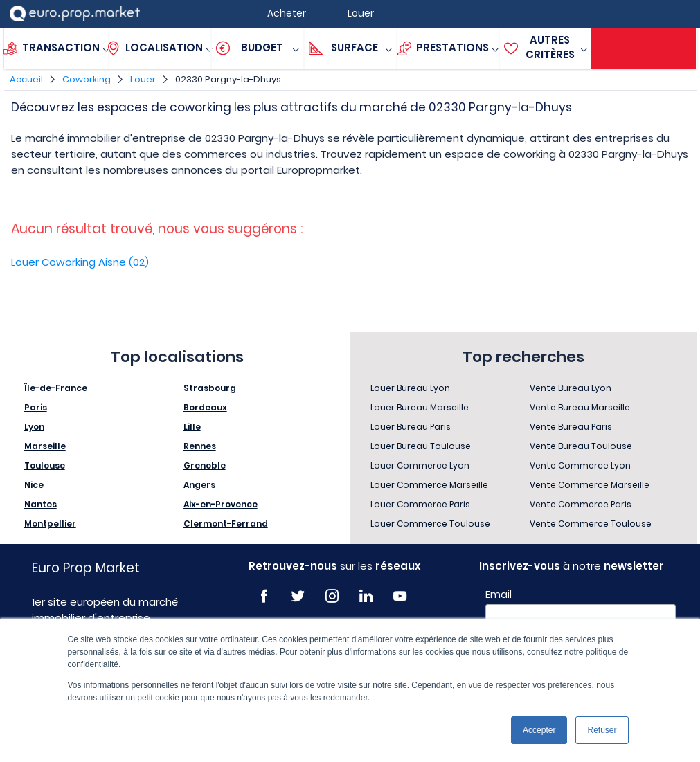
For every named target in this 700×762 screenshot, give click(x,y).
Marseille (45, 446)
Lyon (34, 427)
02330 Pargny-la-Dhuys (228, 79)
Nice (34, 485)
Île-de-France (56, 388)
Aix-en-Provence (221, 504)
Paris (36, 407)
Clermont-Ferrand (226, 524)
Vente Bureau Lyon (571, 388)
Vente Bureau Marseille (580, 407)
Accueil (26, 79)
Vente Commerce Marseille (590, 485)
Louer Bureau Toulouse (421, 446)
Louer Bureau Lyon (410, 388)
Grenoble (205, 465)
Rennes (200, 446)
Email (499, 595)
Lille (192, 427)
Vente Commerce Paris (581, 504)
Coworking (87, 79)
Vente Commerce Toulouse (591, 524)
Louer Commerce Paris (420, 504)
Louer (143, 79)
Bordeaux (205, 407)
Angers (199, 485)
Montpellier (50, 524)
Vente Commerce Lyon (580, 465)
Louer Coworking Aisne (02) (80, 262)
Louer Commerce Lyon (420, 465)
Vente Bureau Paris (571, 427)
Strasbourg (210, 388)
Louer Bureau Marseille (420, 407)
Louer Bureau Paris (411, 427)
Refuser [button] (602, 730)
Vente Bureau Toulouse (581, 446)
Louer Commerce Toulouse (430, 524)
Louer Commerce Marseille (429, 485)
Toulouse (45, 465)
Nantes (41, 504)
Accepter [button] (539, 730)
